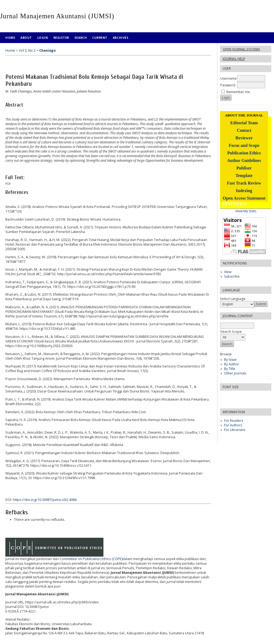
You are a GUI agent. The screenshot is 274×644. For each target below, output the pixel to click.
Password (228, 85)
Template (244, 176)
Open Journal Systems (241, 49)
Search (81, 38)
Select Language (233, 299)
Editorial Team (244, 123)
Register (61, 38)
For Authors (233, 425)
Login (43, 38)
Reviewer (244, 138)
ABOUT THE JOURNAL (244, 115)
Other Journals (235, 373)
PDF (8, 184)
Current (100, 38)
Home (10, 38)
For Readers (234, 421)
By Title (230, 369)
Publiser (244, 168)
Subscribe (232, 276)
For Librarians (235, 430)
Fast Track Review (244, 183)
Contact (244, 130)
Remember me (238, 92)
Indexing (244, 191)
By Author (232, 364)
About (26, 38)
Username (228, 78)
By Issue (230, 360)
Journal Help (234, 59)
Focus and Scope (244, 145)
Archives (121, 38)
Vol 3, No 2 (27, 50)
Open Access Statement (244, 198)
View (228, 272)
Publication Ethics (244, 153)
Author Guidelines (244, 160)
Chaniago (47, 50)
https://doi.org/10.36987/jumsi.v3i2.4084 (45, 500)
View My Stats (246, 211)
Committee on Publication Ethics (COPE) (91, 559)
